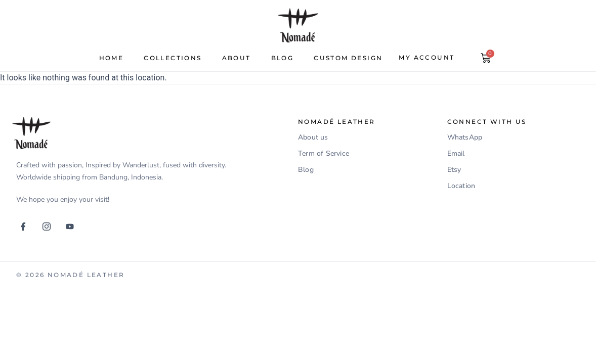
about (237, 58)
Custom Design (348, 58)
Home (112, 58)
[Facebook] (27, 226)
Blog (283, 58)
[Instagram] (50, 226)
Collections (173, 58)
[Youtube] (73, 226)
